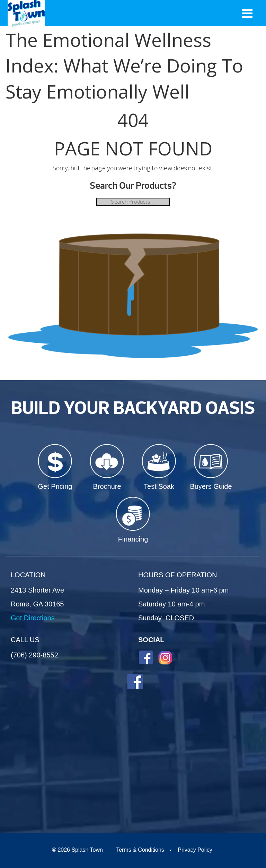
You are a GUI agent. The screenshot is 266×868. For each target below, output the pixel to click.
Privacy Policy (195, 850)
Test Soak (159, 486)
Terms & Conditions (140, 850)
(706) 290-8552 (34, 655)
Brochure (107, 486)
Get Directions (33, 618)
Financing (133, 539)
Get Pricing (55, 486)
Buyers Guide (211, 486)
